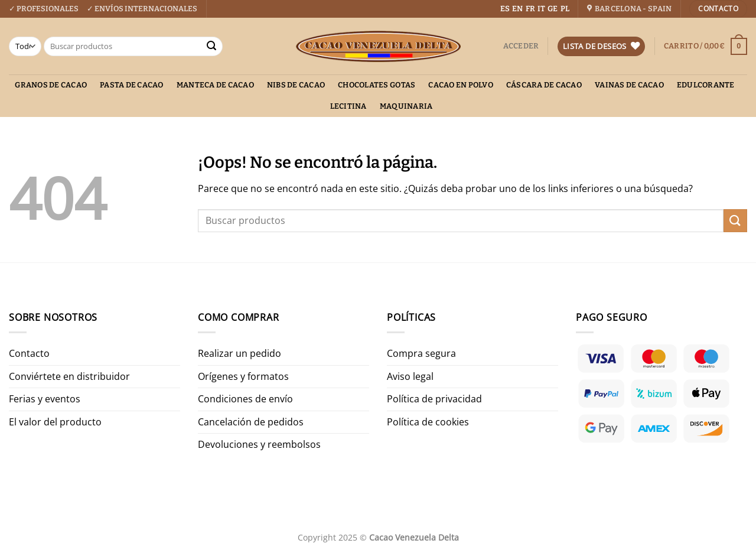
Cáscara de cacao (544, 85)
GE (553, 9)
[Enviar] (211, 47)
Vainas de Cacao (629, 85)
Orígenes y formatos (243, 376)
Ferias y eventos (45, 399)
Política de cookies (428, 422)
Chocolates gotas (377, 85)
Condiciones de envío (245, 399)
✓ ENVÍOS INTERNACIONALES (142, 9)
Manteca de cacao (215, 85)
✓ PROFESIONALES (44, 9)
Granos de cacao (51, 85)
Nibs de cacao (296, 85)
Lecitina (348, 106)
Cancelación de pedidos (251, 422)
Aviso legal (410, 376)
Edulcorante (706, 85)
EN (517, 9)
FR (530, 9)
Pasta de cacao (132, 85)
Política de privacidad (434, 399)
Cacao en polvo (461, 85)
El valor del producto (55, 422)
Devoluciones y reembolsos (259, 444)
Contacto (29, 353)
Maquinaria (406, 106)
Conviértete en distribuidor (69, 376)
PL (565, 9)
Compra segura (421, 353)
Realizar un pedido (239, 353)
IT (541, 9)
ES (505, 9)
